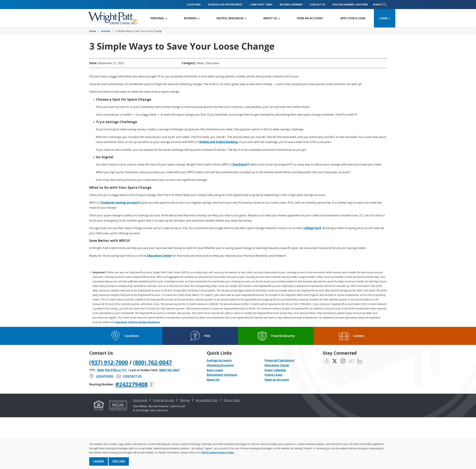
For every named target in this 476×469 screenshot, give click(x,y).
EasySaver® (241, 164)
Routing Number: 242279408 (350, 4)
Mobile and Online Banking (218, 142)
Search (380, 5)
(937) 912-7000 (109, 362)
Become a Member (291, 4)
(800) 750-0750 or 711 (112, 370)
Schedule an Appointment (225, 4)
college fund (312, 228)
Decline (119, 461)
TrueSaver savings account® (120, 203)
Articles (106, 31)
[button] (159, 18)
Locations (194, 4)
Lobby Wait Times (261, 4)
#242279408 (135, 384)
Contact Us (318, 4)
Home (93, 31)
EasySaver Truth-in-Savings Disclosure (137, 322)
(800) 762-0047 (152, 362)
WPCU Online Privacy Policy (218, 453)
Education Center (159, 256)
